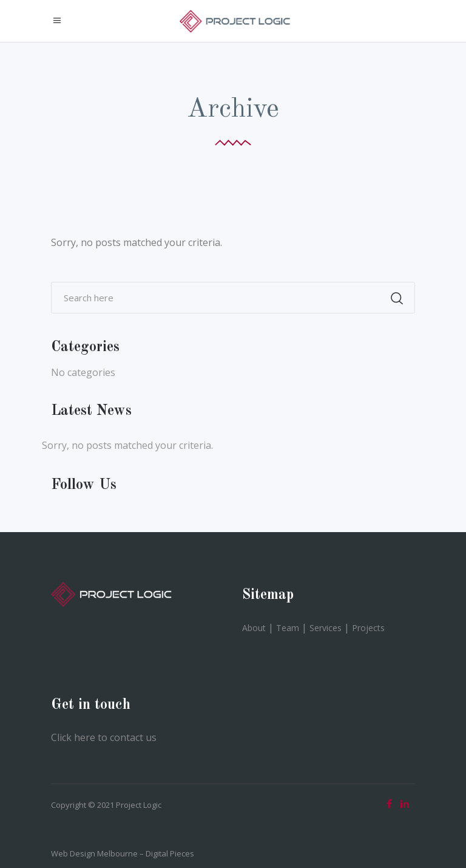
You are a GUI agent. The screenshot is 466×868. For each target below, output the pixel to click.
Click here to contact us (104, 737)
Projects (368, 628)
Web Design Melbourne (94, 853)
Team (288, 628)
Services (326, 628)
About (254, 628)
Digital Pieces (170, 853)
